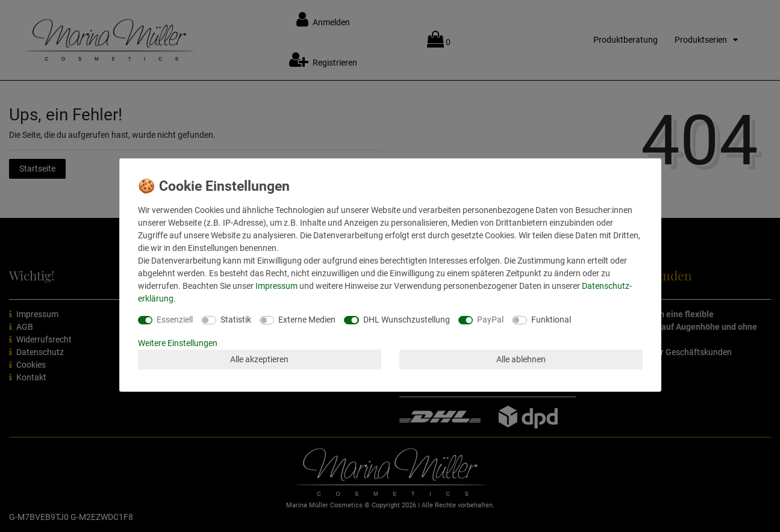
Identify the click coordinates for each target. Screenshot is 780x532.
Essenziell (175, 320)
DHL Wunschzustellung (407, 320)
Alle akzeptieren (259, 359)
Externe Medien (307, 320)
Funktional (551, 320)
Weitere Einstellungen (178, 343)
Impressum (276, 286)
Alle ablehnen (521, 359)
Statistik (236, 320)
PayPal (490, 320)
